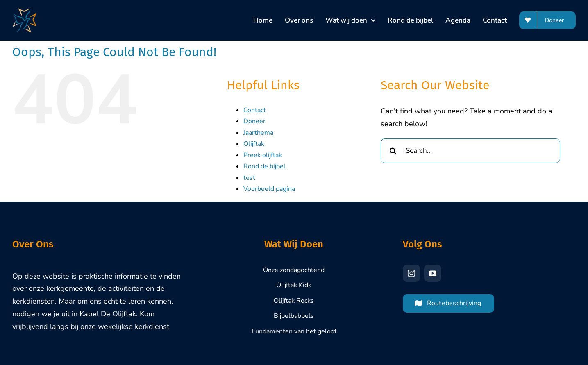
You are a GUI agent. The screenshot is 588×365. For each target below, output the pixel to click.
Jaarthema (258, 133)
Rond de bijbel (264, 166)
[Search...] (470, 151)
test (249, 178)
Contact (255, 110)
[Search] (393, 151)
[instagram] (411, 273)
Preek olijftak (263, 155)
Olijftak (254, 144)
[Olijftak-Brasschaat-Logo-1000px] (25, 12)
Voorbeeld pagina (269, 189)
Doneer (254, 121)
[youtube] (433, 273)
